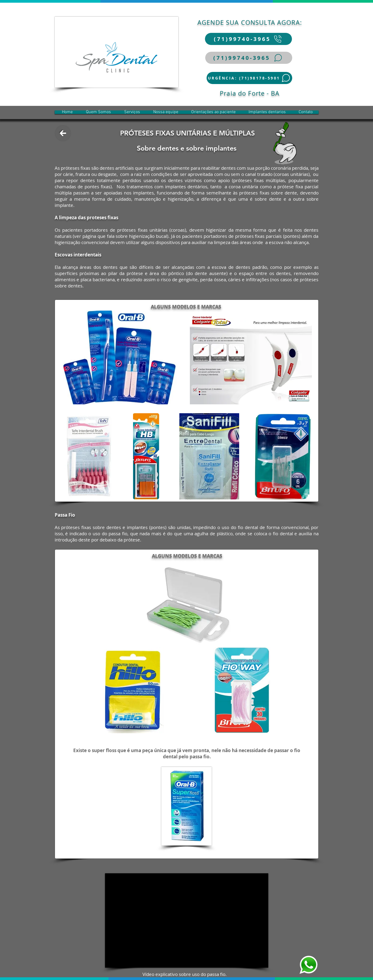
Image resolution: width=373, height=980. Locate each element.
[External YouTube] (187, 920)
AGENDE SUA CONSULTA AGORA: (250, 22)
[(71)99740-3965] (248, 39)
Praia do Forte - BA (250, 93)
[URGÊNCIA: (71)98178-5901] (249, 78)
